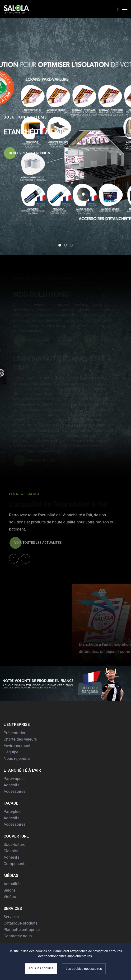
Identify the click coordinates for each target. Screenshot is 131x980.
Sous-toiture (14, 844)
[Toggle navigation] (125, 9)
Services (11, 917)
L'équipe (11, 752)
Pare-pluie (12, 811)
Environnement (17, 746)
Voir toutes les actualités (36, 543)
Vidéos (10, 897)
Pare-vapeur (14, 779)
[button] (60, 245)
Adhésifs (12, 785)
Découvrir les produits (27, 153)
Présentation (15, 733)
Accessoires (15, 791)
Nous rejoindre (17, 758)
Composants (15, 864)
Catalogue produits (21, 923)
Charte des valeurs (20, 739)
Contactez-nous (18, 936)
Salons (10, 890)
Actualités (13, 884)
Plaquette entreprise (22, 930)
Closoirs (11, 851)
